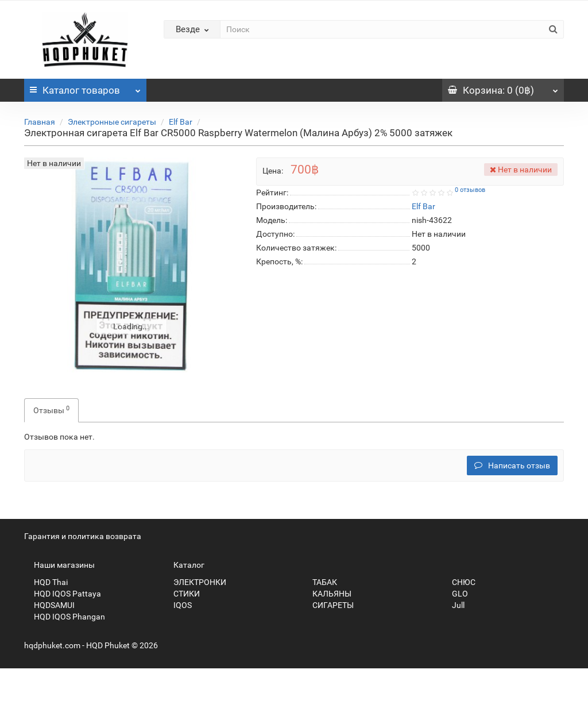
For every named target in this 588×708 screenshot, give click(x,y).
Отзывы (51, 410)
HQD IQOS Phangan (65, 617)
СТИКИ (182, 594)
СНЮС (459, 582)
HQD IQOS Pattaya (63, 594)
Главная (40, 122)
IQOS (178, 605)
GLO (455, 594)
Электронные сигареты (112, 122)
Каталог (85, 87)
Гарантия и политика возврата (83, 536)
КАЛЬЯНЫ (327, 594)
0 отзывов (470, 190)
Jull (453, 605)
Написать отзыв (512, 465)
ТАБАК (320, 582)
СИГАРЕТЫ (328, 605)
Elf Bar (181, 122)
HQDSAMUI (49, 605)
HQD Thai (46, 582)
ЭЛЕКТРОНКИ (195, 582)
